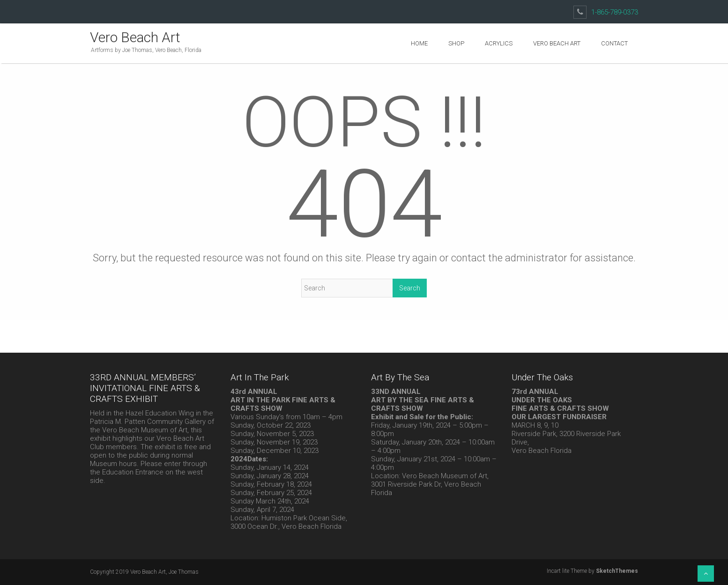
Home (419, 43)
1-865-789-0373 (615, 12)
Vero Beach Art (135, 37)
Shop (456, 43)
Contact (614, 43)
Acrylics (499, 43)
